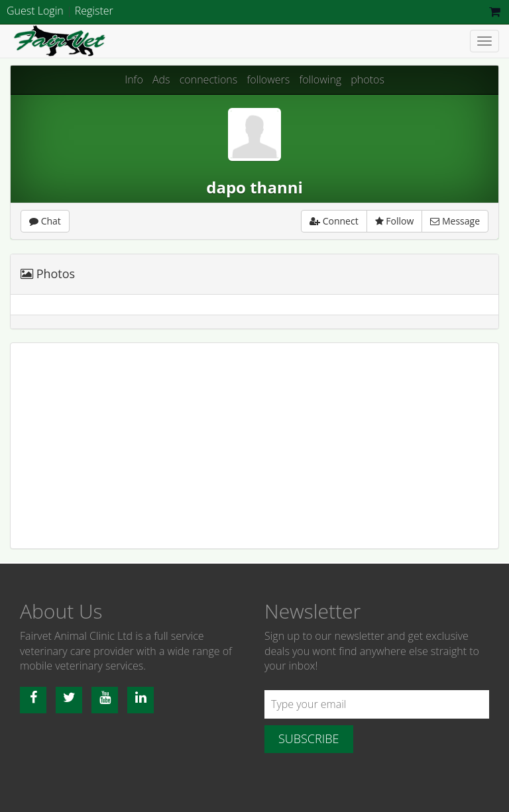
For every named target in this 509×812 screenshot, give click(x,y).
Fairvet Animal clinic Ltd (96, 41)
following (320, 79)
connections (209, 79)
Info (134, 79)
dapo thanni (254, 187)
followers (268, 79)
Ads (161, 79)
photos (368, 79)
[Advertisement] (254, 446)
